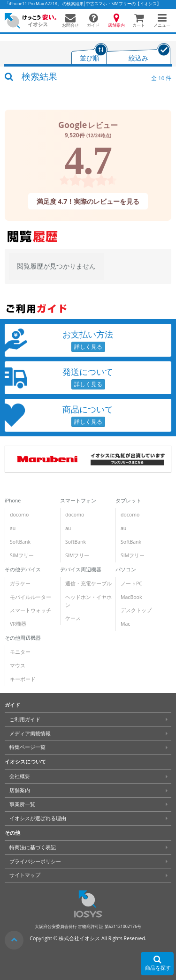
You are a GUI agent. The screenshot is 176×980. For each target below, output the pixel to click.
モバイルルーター (31, 597)
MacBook (131, 597)
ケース (73, 618)
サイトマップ (25, 875)
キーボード (23, 679)
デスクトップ (136, 610)
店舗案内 (20, 790)
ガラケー (20, 584)
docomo (19, 515)
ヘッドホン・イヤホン (88, 601)
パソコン (126, 569)
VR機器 (18, 624)
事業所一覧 (22, 804)
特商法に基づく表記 (33, 847)
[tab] (89, 55)
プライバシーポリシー (35, 861)
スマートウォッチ (31, 610)
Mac (125, 624)
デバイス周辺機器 (81, 569)
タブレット (128, 501)
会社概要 (20, 776)
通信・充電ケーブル (88, 584)
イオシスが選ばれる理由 (38, 818)
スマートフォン (78, 501)
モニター (20, 652)
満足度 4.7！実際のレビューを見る (88, 201)
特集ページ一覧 (27, 747)
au (13, 528)
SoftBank (20, 542)
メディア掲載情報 (30, 733)
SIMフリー (22, 555)
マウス (18, 666)
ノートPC (131, 584)
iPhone (13, 501)
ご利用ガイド (25, 719)
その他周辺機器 (23, 638)
